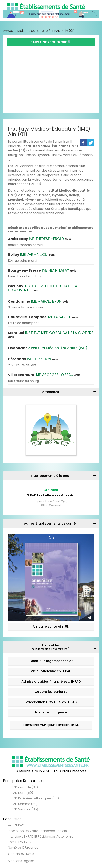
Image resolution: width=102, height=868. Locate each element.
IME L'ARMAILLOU (31, 255)
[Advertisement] (51, 76)
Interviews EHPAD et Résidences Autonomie (41, 836)
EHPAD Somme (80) (23, 804)
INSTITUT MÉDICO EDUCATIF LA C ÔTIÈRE (51, 335)
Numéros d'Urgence (51, 712)
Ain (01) (69, 31)
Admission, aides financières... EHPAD (51, 681)
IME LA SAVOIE (43, 317)
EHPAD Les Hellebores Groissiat (51, 495)
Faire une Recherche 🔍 (51, 42)
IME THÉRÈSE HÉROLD (39, 239)
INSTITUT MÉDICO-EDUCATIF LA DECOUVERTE (43, 288)
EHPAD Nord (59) (20, 793)
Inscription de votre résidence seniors (37, 831)
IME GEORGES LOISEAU (44, 375)
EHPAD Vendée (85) (23, 809)
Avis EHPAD (16, 825)
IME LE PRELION (33, 359)
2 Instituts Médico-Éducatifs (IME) (48, 348)
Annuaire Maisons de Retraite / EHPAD (32, 31)
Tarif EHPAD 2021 (20, 842)
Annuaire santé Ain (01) (51, 626)
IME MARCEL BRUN (38, 301)
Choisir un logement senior (51, 661)
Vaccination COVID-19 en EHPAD (51, 702)
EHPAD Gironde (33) (23, 787)
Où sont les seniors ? (51, 692)
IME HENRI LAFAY (42, 270)
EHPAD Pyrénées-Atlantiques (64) (33, 798)
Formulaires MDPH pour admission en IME (51, 725)
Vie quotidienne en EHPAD (51, 671)
